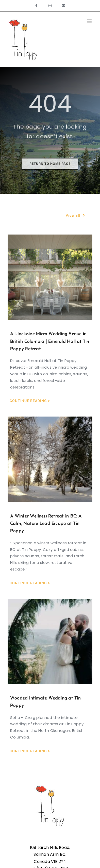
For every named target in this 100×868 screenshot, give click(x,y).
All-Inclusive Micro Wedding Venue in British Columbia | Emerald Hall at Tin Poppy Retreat (50, 341)
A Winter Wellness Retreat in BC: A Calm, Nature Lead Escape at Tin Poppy (46, 523)
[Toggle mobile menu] (90, 21)
